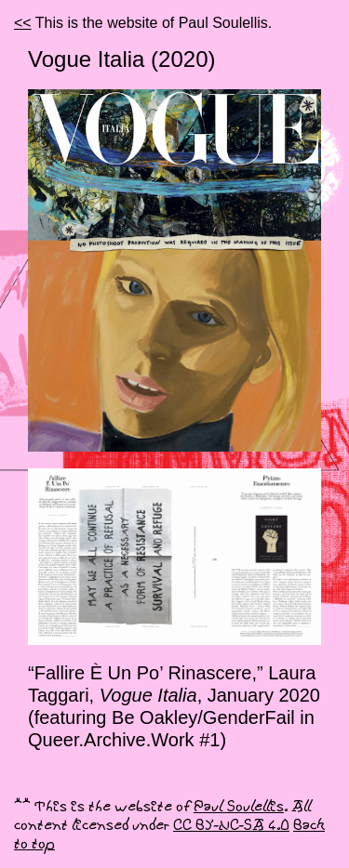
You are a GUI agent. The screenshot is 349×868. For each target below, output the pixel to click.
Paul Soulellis (239, 807)
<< (23, 23)
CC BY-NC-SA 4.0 (231, 826)
